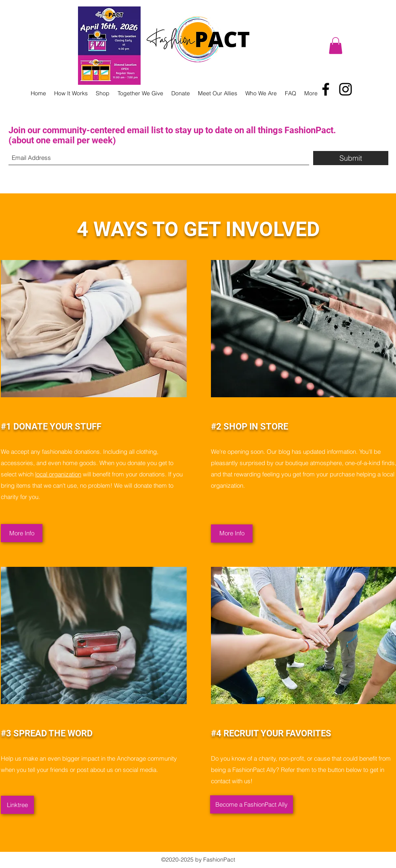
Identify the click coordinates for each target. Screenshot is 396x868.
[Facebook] (326, 89)
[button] (336, 46)
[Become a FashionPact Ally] (252, 804)
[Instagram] (345, 89)
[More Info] (22, 533)
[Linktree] (17, 805)
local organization (58, 474)
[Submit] (351, 158)
